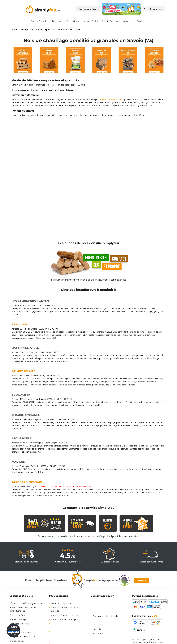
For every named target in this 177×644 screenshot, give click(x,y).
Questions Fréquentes (61, 603)
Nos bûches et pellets (20, 596)
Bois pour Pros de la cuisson (22, 637)
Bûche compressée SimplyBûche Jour (26, 603)
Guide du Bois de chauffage (63, 619)
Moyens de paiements (145, 596)
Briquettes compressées (21, 624)
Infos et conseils (58, 596)
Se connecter (156, 9)
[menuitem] (40, 21)
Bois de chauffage (18, 619)
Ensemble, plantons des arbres (106, 616)
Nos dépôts (98, 633)
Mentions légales (140, 639)
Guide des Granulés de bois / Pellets (67, 615)
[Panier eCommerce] (144, 9)
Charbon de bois (17, 641)
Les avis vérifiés (145, 616)
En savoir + (141, 580)
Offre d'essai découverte (21, 632)
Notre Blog (98, 629)
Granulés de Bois (17, 615)
